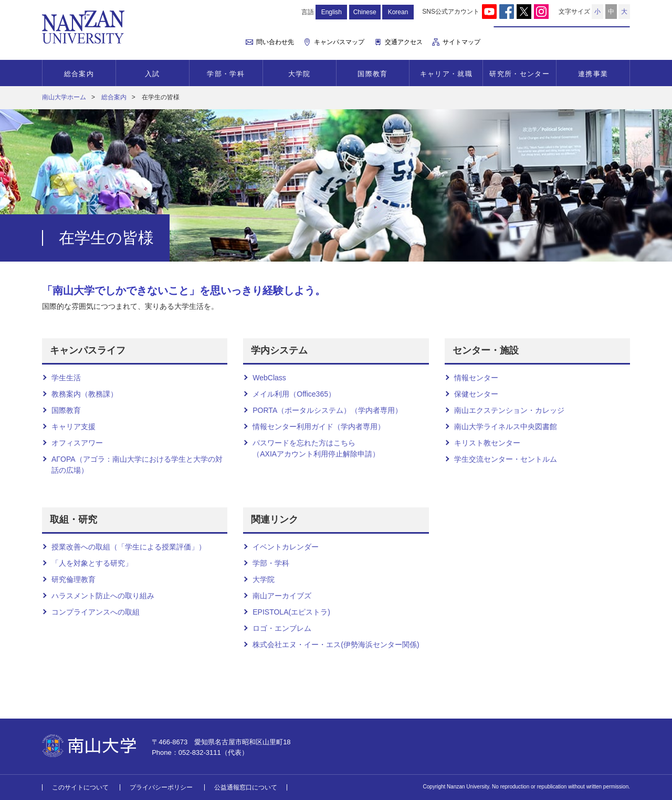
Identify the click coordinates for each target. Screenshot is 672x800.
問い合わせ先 (275, 42)
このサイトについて (80, 787)
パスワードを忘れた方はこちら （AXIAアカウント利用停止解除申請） (316, 448)
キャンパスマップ (339, 42)
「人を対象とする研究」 (92, 563)
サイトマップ (461, 42)
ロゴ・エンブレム (282, 628)
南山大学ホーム (64, 97)
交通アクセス (404, 42)
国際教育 (372, 74)
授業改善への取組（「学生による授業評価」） (129, 547)
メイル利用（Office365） (294, 394)
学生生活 (66, 378)
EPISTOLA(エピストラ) (291, 612)
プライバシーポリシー (161, 787)
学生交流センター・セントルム (506, 459)
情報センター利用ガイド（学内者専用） (319, 427)
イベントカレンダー (286, 547)
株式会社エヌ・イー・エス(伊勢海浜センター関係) (336, 645)
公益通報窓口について (246, 787)
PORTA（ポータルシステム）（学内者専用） (327, 410)
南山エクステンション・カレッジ (509, 410)
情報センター (476, 378)
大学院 (300, 74)
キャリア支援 (73, 427)
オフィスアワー (77, 443)
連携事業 (593, 74)
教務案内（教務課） (85, 394)
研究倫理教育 (73, 579)
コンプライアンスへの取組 (96, 612)
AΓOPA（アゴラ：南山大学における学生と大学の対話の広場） (137, 465)
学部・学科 (226, 74)
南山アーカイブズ (282, 596)
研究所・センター (519, 74)
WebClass (269, 378)
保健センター (476, 394)
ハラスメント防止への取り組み (103, 596)
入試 (153, 74)
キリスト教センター (487, 443)
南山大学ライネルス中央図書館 (506, 427)
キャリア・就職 (446, 74)
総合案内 (79, 74)
